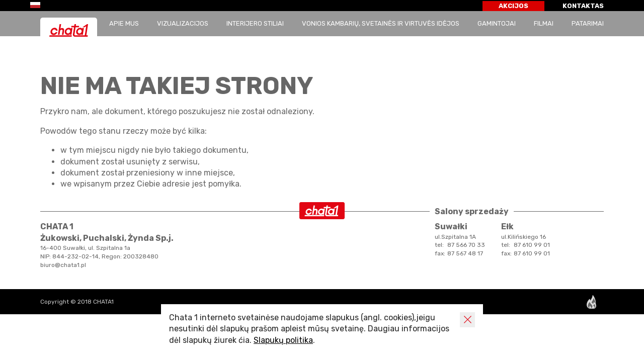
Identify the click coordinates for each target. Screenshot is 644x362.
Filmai (544, 23)
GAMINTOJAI (497, 23)
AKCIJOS (513, 6)
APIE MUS (124, 23)
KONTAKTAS (583, 6)
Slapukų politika (283, 340)
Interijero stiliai (255, 23)
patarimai (588, 23)
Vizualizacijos (183, 23)
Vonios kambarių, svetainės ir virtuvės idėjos (381, 23)
